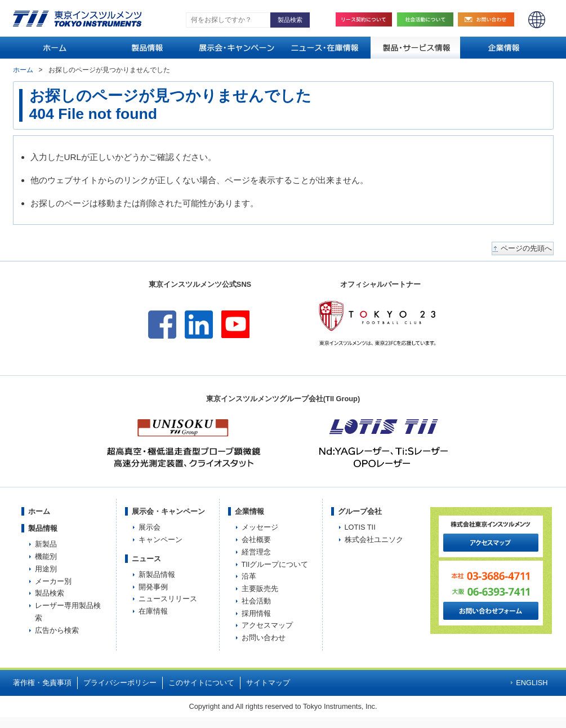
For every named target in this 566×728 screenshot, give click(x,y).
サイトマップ (268, 683)
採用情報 (256, 613)
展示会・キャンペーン (168, 511)
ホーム (23, 70)
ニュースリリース (168, 599)
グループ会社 (360, 511)
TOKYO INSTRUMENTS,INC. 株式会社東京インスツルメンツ (77, 19)
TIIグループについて (275, 564)
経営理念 (256, 552)
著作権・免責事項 (42, 683)
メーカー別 (53, 581)
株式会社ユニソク (374, 540)
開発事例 (153, 587)
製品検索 (50, 593)
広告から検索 (57, 630)
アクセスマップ (267, 625)
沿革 (249, 576)
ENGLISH (537, 20)
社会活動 (428, 19)
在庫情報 (153, 611)
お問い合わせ (489, 19)
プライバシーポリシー (120, 683)
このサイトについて (201, 683)
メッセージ (260, 527)
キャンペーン (161, 540)
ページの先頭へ (526, 248)
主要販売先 (260, 589)
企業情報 (249, 511)
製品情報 (43, 528)
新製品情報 (157, 574)
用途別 (46, 569)
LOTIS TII (360, 527)
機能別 (46, 556)
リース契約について (364, 19)
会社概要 (256, 540)
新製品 (46, 544)
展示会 (150, 527)
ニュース (146, 559)
